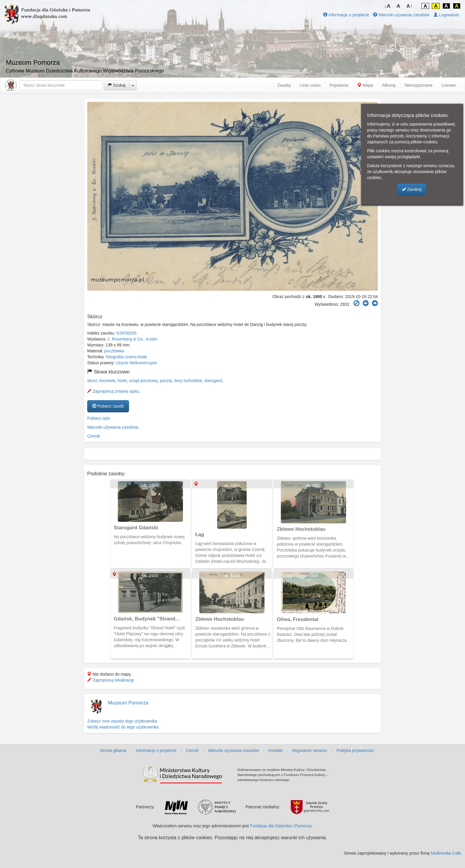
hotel (122, 381)
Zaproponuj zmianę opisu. (114, 391)
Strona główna (113, 750)
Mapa (365, 85)
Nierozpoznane (419, 85)
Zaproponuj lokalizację (110, 680)
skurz (92, 381)
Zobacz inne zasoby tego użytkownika (122, 721)
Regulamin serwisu (310, 750)
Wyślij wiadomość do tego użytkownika (123, 727)
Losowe (449, 85)
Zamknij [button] (412, 189)
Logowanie (446, 15)
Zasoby (284, 85)
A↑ (410, 6)
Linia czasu (310, 85)
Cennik (94, 436)
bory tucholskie (188, 381)
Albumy (389, 85)
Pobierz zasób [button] (108, 406)
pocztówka (114, 351)
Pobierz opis (99, 418)
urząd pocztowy (143, 381)
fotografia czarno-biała (126, 357)
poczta (166, 381)
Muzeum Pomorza (128, 703)
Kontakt (276, 750)
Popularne (339, 85)
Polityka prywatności (355, 750)
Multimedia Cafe (446, 853)
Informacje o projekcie (346, 15)
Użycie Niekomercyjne (136, 363)
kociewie (107, 381)
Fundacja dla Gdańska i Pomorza (281, 826)
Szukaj (117, 85)
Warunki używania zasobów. (113, 427)
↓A (387, 6)
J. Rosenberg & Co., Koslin (132, 339)
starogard (213, 381)
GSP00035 (126, 333)
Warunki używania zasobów (401, 15)
